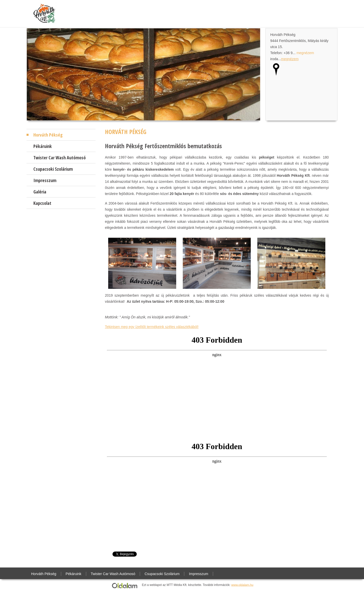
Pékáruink (43, 146)
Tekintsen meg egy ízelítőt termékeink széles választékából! (152, 327)
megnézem (305, 53)
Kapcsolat (42, 203)
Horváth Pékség (48, 135)
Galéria (40, 192)
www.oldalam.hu (242, 585)
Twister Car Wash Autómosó (60, 158)
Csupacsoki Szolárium (53, 169)
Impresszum (45, 180)
